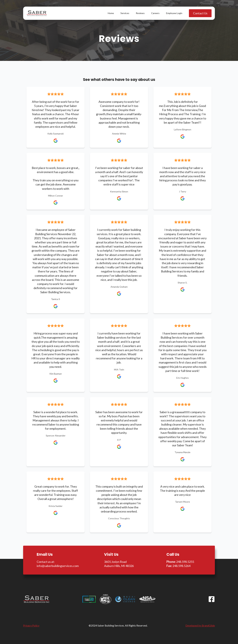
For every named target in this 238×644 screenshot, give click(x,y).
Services (125, 13)
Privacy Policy (31, 625)
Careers (155, 13)
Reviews (140, 13)
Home (111, 13)
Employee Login (174, 13)
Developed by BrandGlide (200, 625)
